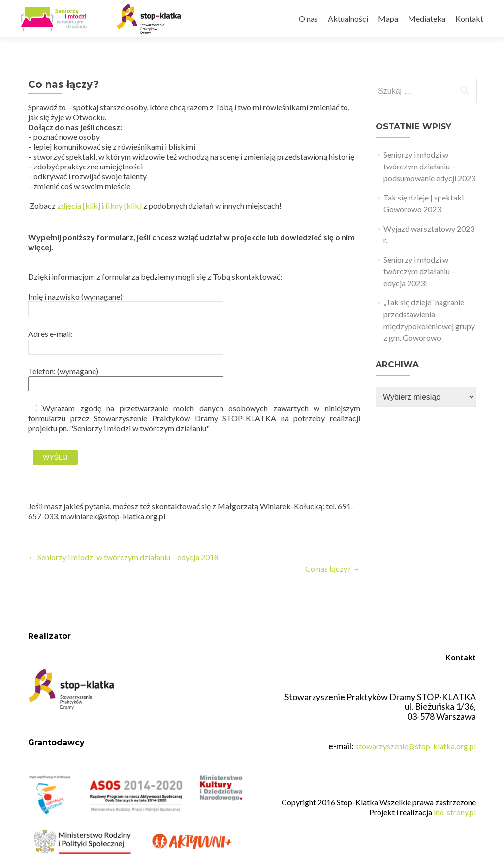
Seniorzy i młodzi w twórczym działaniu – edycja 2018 (123, 557)
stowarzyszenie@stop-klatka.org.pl (416, 746)
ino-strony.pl (455, 812)
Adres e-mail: (126, 340)
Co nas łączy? (333, 569)
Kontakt (469, 18)
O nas (308, 18)
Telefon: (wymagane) (126, 377)
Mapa (388, 18)
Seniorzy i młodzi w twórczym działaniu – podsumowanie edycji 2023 (429, 166)
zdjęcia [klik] (79, 206)
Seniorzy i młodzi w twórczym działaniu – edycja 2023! (419, 271)
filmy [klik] (124, 206)
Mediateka (427, 18)
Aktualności (348, 18)
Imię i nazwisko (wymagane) (126, 302)
